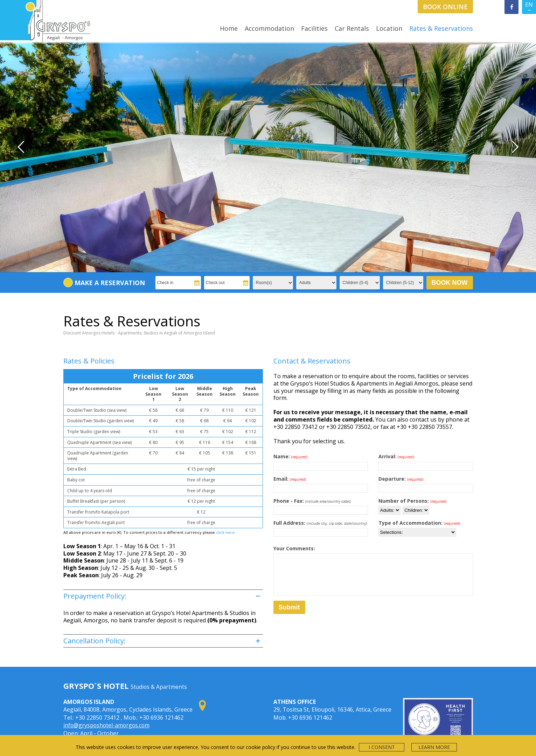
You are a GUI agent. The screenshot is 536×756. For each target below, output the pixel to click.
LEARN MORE (434, 747)
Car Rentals (352, 29)
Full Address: (320, 482)
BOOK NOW (450, 242)
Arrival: (396, 416)
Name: (290, 416)
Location (389, 29)
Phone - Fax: (312, 460)
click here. (226, 492)
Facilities (314, 29)
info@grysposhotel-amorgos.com (107, 685)
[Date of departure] (426, 447)
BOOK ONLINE (445, 7)
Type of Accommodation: (419, 482)
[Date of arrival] (426, 425)
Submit (289, 567)
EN (529, 7)
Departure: (401, 438)
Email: (290, 438)
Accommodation (269, 29)
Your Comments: (294, 508)
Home (229, 29)
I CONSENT (382, 747)
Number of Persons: (412, 460)
